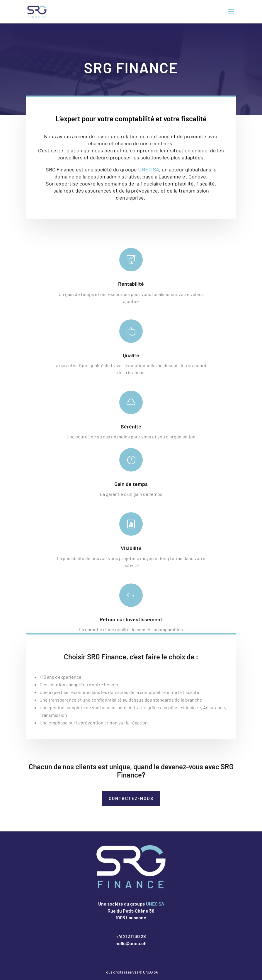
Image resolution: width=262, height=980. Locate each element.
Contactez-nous (131, 798)
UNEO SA (149, 174)
